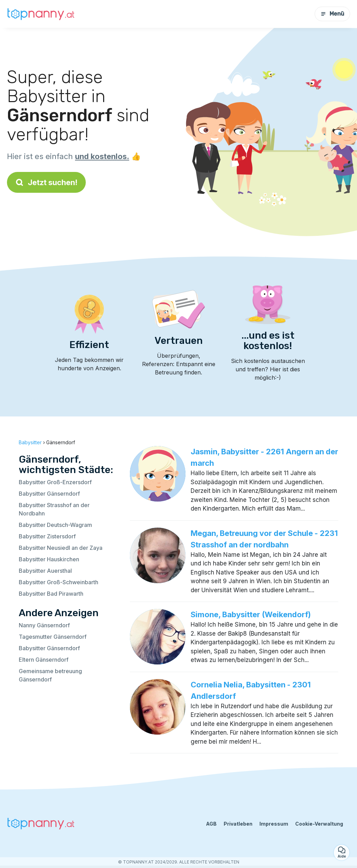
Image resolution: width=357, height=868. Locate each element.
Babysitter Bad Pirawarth (51, 594)
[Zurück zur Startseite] (42, 14)
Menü (332, 14)
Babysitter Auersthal (45, 571)
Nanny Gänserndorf (44, 625)
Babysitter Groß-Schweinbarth (59, 582)
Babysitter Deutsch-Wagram (55, 525)
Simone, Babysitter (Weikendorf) (251, 614)
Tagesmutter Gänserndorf (53, 637)
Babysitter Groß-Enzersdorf (55, 482)
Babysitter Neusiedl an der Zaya (61, 548)
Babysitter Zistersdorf (47, 536)
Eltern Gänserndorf (44, 660)
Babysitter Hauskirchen (49, 559)
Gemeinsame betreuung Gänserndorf (50, 675)
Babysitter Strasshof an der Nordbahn (54, 509)
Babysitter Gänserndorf (49, 494)
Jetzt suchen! (46, 182)
